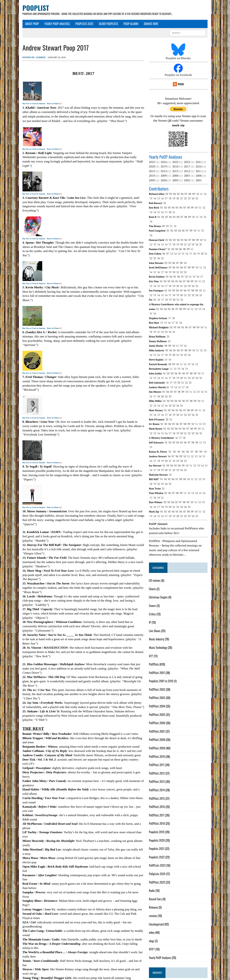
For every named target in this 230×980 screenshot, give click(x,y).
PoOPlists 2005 (161, 693)
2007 (191, 172)
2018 (179, 163)
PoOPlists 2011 (161, 743)
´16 (158, 195)
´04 (178, 190)
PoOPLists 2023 (161, 843)
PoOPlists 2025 (73, 25)
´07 (190, 190)
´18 (166, 195)
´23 (185, 195)
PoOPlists (158, 642)
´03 (174, 190)
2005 (156, 176)
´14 (217, 190)
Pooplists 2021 (161, 827)
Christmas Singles (162, 575)
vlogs (156, 919)
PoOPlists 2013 (161, 759)
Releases (157, 885)
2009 (168, 172)
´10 (201, 190)
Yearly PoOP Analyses (46, 25)
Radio (156, 868)
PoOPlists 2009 (161, 726)
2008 (179, 172)
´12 (209, 190)
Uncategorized (160, 902)
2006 (203, 172)
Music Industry (161, 617)
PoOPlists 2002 (161, 667)
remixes (157, 894)
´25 (193, 195)
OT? (155, 634)
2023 (179, 158)
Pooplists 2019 (161, 810)
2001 (203, 176)
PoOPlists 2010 (161, 734)
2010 (156, 172)
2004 (168, 176)
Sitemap (62, 976)
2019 (168, 163)
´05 (182, 190)
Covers (156, 584)
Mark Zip (47, 976)
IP (154, 600)
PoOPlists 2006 (161, 701)
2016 (203, 163)
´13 (213, 190)
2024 (168, 158)
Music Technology (162, 625)
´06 (186, 190)
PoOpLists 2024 (161, 852)
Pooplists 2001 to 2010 (165, 659)
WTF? (156, 927)
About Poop (21, 25)
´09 (197, 190)
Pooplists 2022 (161, 835)
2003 (179, 176)
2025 (156, 158)
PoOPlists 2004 (161, 684)
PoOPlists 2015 (161, 776)
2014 (168, 167)
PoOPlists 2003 (161, 676)
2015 (156, 167)
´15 (155, 195)
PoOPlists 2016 (161, 785)
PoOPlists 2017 (161, 793)
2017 (191, 163)
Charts (156, 567)
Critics (156, 592)
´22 (181, 195)
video (156, 910)
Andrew (30, 58)
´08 (194, 190)
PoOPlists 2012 (161, 751)
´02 (171, 190)
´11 (205, 190)
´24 (189, 195)
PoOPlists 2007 (161, 709)
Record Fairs (159, 877)
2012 (191, 167)
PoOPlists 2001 (161, 651)
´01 (165, 204)
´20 (174, 195)
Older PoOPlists (97, 25)
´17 (162, 195)
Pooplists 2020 (161, 818)
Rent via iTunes (42, 104)
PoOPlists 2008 (161, 718)
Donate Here (140, 25)
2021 (203, 158)
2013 (179, 167)
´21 (178, 195)
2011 (203, 167)
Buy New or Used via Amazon (23, 104)
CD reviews (159, 558)
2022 (191, 158)
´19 (170, 195)
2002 (191, 176)
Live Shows (159, 609)
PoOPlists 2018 (161, 801)
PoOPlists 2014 (161, 768)
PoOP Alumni (120, 25)
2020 (156, 163)
